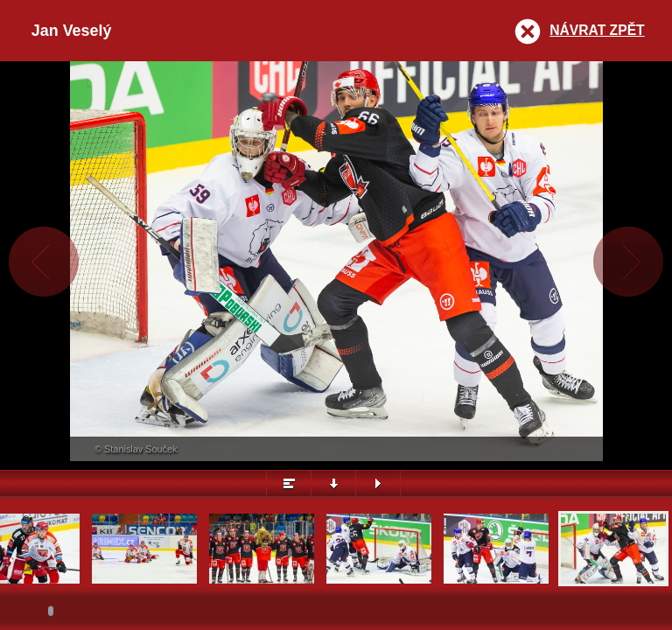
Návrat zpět (597, 30)
